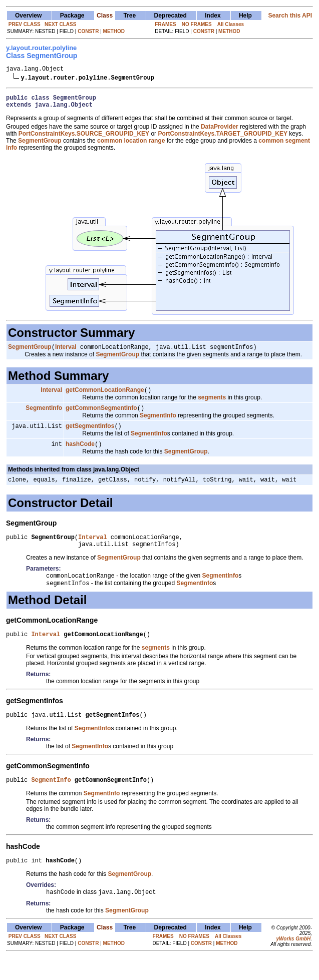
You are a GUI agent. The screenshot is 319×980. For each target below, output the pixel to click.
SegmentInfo (44, 415)
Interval (66, 352)
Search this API (290, 16)
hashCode (80, 453)
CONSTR (88, 31)
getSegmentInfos (90, 434)
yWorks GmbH (293, 962)
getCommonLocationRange (105, 396)
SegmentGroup (30, 352)
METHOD (114, 31)
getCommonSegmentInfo (101, 415)
